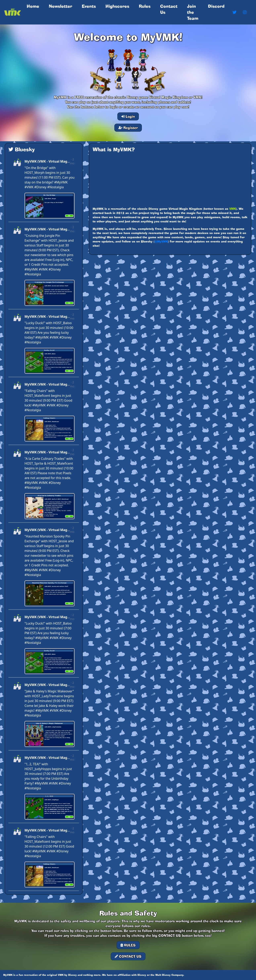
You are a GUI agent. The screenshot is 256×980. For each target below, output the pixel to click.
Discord (216, 6)
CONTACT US (128, 956)
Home (34, 6)
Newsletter (60, 6)
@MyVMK (161, 241)
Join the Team (193, 12)
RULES (128, 945)
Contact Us (169, 9)
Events (89, 6)
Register (128, 128)
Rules (145, 6)
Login (128, 116)
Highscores (117, 6)
